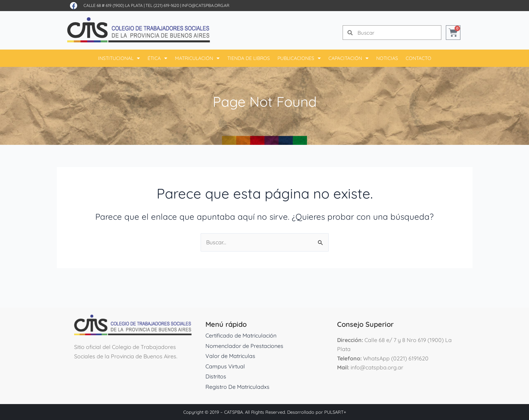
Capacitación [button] (349, 58)
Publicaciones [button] (299, 58)
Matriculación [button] (197, 58)
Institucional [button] (119, 58)
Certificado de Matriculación (241, 335)
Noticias (387, 58)
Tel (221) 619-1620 (162, 5)
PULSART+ (335, 412)
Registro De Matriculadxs (237, 387)
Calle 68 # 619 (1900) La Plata (113, 5)
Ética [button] (157, 58)
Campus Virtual (225, 366)
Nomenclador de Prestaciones (244, 346)
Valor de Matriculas (230, 356)
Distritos (216, 376)
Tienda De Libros (249, 58)
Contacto (418, 58)
